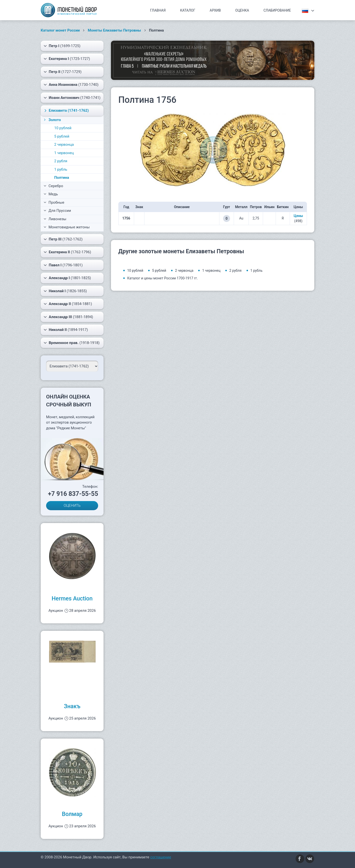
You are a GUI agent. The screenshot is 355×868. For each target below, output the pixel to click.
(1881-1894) (68, 317)
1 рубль (61, 169)
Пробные (54, 202)
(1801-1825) (67, 278)
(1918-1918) (72, 343)
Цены (298, 216)
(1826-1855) (65, 291)
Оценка (242, 10)
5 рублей (62, 136)
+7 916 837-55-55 (73, 494)
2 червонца (64, 145)
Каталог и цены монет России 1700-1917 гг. (163, 278)
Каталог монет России (60, 30)
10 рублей (63, 128)
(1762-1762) (63, 239)
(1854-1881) (68, 304)
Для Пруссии (57, 211)
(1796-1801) (63, 265)
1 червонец (64, 153)
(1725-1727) (67, 59)
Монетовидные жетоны (67, 227)
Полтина (62, 178)
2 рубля (61, 161)
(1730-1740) (71, 85)
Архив (215, 10)
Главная (158, 10)
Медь (51, 194)
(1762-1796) (67, 252)
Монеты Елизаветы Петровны (114, 30)
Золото (52, 120)
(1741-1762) (66, 110)
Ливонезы (55, 219)
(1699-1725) (62, 46)
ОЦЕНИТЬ (72, 506)
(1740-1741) (72, 98)
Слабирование (277, 10)
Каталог (188, 10)
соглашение (161, 857)
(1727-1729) (63, 72)
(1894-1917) (66, 330)
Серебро (53, 186)
